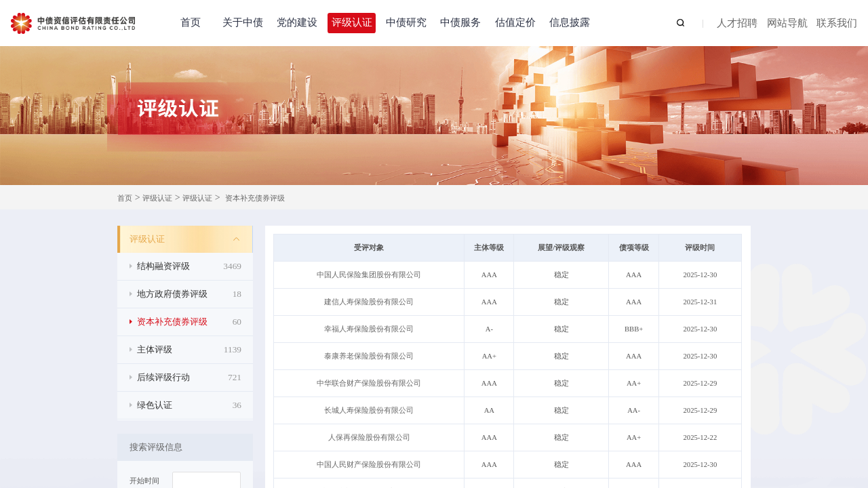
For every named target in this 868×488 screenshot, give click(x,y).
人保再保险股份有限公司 (369, 438)
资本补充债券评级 (255, 198)
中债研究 (406, 22)
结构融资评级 (189, 266)
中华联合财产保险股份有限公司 (369, 383)
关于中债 (243, 22)
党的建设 (297, 22)
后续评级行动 (189, 378)
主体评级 (189, 350)
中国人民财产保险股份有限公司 (369, 465)
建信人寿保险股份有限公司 (369, 302)
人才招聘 (737, 24)
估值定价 (515, 22)
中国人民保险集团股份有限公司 (369, 275)
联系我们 (837, 24)
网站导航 (787, 24)
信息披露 (570, 22)
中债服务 (460, 22)
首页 (191, 22)
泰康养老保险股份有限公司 (369, 356)
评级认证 (352, 22)
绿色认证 (189, 405)
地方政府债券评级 (189, 294)
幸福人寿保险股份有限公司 (369, 329)
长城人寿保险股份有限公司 (369, 410)
